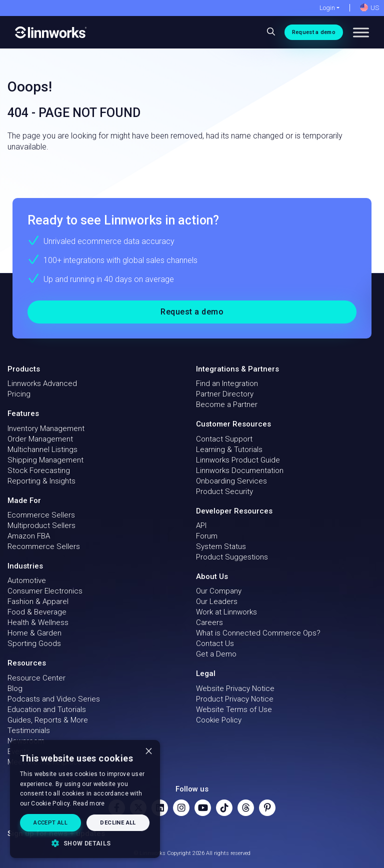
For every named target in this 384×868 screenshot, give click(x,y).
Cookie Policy (219, 720)
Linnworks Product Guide (238, 460)
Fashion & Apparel (38, 601)
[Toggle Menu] (361, 32)
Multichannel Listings (42, 449)
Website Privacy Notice (235, 688)
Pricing (19, 394)
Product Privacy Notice (235, 699)
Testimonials (29, 730)
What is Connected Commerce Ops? (258, 633)
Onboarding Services (231, 481)
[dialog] (85, 799)
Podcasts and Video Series (54, 699)
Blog (15, 688)
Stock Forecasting (39, 470)
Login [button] (327, 8)
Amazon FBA (29, 536)
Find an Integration (227, 383)
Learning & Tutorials (229, 449)
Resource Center (36, 678)
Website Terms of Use (234, 709)
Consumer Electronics (45, 591)
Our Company (219, 591)
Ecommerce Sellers (41, 515)
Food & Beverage (37, 612)
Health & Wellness (38, 622)
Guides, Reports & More (48, 720)
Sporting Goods (34, 643)
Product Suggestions (232, 557)
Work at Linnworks (226, 612)
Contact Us (215, 643)
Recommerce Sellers (44, 546)
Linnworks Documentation (240, 470)
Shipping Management (45, 460)
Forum (207, 536)
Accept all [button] (50, 823)
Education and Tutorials (47, 709)
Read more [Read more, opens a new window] (89, 803)
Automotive (27, 580)
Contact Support (224, 439)
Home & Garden (34, 633)
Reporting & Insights (41, 481)
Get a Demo (216, 654)
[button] (85, 843)
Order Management (40, 439)
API (201, 525)
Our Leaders (217, 601)
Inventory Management (46, 428)
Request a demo (314, 32)
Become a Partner (227, 404)
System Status (221, 546)
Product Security (224, 491)
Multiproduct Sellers (41, 525)
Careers (209, 622)
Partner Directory (225, 394)
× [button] (149, 751)
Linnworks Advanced (42, 383)
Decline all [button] (118, 823)
